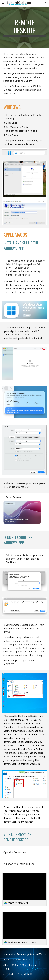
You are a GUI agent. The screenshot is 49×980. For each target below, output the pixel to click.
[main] (24, 28)
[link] (24, 890)
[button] (3, 4)
